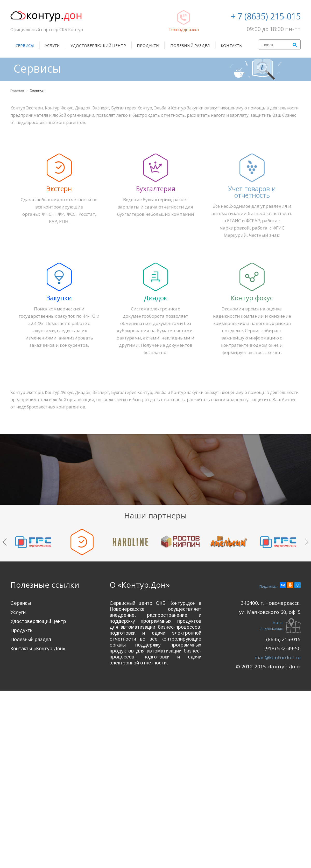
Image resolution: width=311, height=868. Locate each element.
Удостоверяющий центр (98, 45)
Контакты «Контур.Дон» (38, 648)
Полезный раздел (190, 45)
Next (307, 542)
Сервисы (25, 45)
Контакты (232, 45)
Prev (5, 542)
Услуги (52, 45)
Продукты (148, 45)
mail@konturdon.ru (278, 657)
